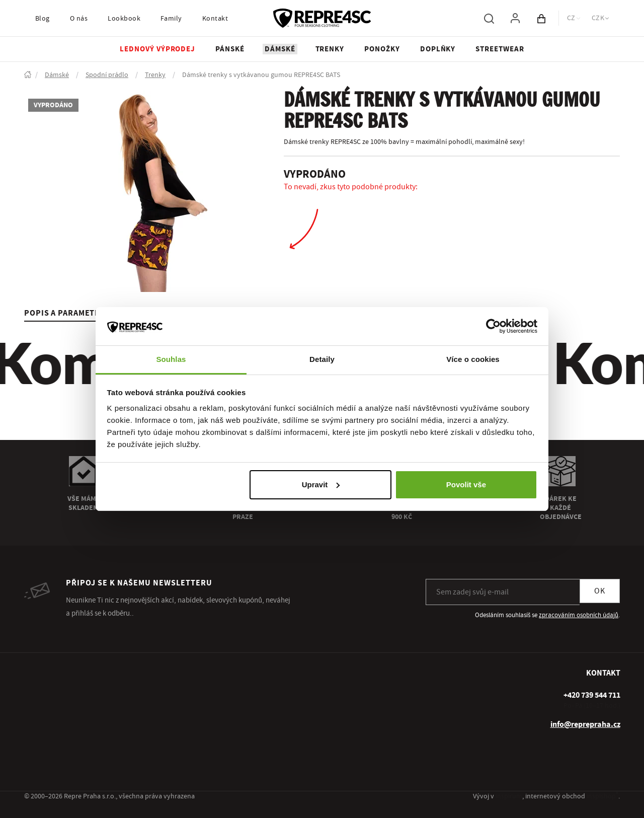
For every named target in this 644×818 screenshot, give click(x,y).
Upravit (321, 485)
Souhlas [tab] (171, 359)
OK (600, 591)
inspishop (602, 796)
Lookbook (124, 19)
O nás (79, 19)
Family (171, 19)
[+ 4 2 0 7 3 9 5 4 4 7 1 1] (592, 695)
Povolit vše (466, 485)
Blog (43, 19)
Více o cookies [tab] (473, 359)
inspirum (509, 796)
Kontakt (215, 19)
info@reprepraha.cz (585, 724)
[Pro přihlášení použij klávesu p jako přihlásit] (515, 18)
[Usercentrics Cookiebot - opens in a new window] (493, 326)
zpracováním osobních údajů (579, 615)
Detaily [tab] (322, 359)
